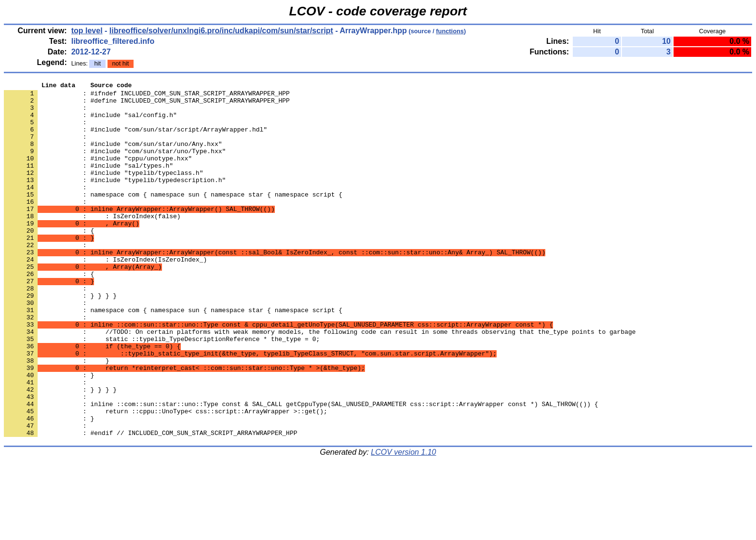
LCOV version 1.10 (403, 523)
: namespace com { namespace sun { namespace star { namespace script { (173, 217)
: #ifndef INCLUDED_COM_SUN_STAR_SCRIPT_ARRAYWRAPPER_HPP (147, 96)
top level (87, 31)
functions (450, 31)
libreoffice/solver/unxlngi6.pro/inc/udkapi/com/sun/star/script (221, 31)
